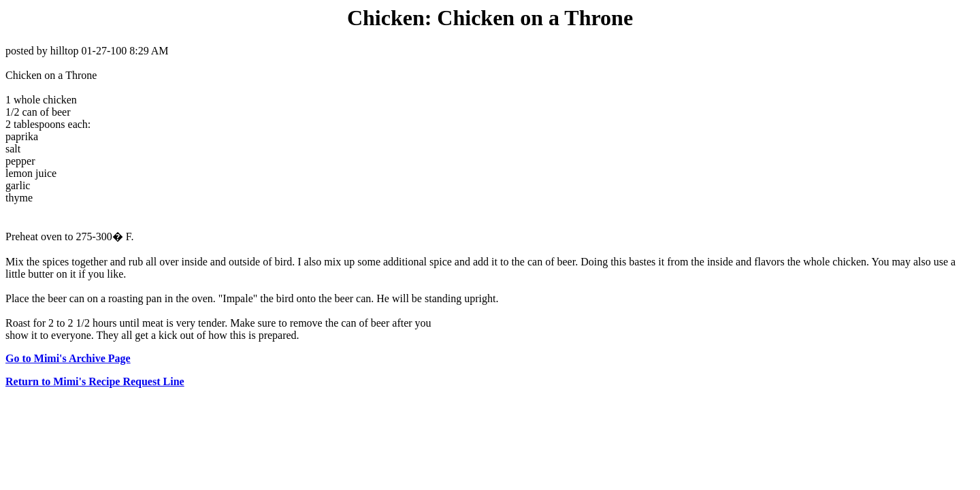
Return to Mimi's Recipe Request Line (95, 381)
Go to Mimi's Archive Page (68, 358)
